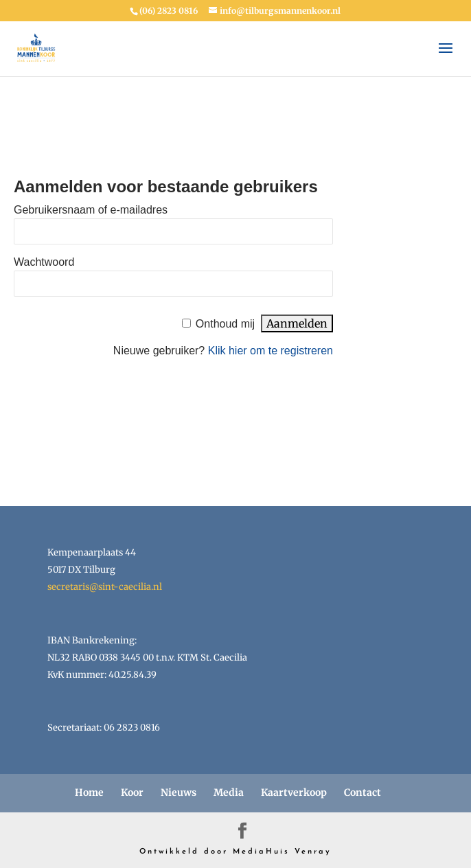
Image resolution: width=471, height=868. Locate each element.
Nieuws (179, 792)
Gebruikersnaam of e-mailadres (91, 210)
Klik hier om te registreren (271, 351)
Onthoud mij (225, 324)
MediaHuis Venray (282, 852)
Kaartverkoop (294, 792)
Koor (132, 792)
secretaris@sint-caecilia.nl (105, 587)
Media (229, 792)
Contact (363, 792)
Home (89, 792)
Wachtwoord (44, 262)
